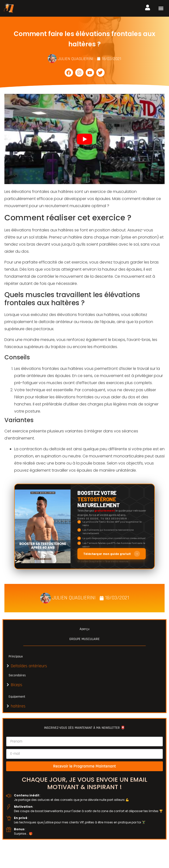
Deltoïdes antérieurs (29, 666)
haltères (18, 706)
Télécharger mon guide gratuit (112, 554)
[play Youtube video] (84, 139)
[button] (161, 8)
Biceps (17, 685)
